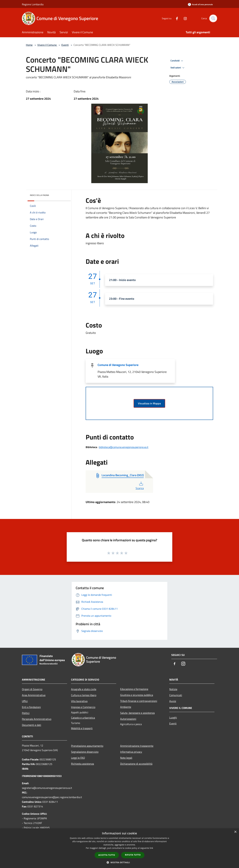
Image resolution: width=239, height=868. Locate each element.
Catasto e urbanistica (83, 718)
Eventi (65, 45)
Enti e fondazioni (31, 707)
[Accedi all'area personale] (200, 4)
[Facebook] (175, 18)
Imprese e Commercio (83, 707)
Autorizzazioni (128, 719)
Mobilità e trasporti (82, 728)
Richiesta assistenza (82, 764)
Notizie (173, 689)
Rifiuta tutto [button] (133, 855)
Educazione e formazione (134, 689)
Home (29, 45)
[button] (119, 862)
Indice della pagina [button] (39, 195)
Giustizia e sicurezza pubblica (137, 695)
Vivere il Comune (47, 45)
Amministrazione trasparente (137, 746)
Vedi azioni (178, 68)
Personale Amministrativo (37, 719)
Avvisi (173, 701)
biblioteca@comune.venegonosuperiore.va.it (124, 447)
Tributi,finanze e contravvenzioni (139, 701)
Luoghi (173, 717)
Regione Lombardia (33, 4)
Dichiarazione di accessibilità (136, 764)
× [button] (235, 832)
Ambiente (126, 707)
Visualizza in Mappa (149, 403)
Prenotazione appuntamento (87, 746)
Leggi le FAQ (78, 758)
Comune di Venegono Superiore (118, 365)
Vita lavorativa (79, 701)
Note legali (126, 758)
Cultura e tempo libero (84, 695)
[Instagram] (184, 18)
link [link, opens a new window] (151, 848)
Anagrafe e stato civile (84, 689)
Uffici (25, 701)
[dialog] (119, 848)
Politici (26, 713)
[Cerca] (213, 18)
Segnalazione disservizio (85, 752)
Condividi (177, 61)
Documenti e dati (32, 725)
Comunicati (176, 695)
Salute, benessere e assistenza (137, 713)
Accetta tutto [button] (107, 855)
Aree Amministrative (34, 695)
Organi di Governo (32, 689)
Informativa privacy (131, 752)
